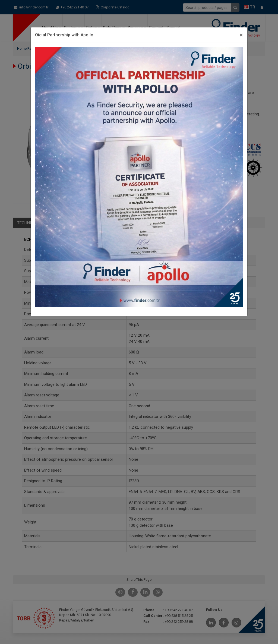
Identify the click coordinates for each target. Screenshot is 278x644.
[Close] (241, 35)
